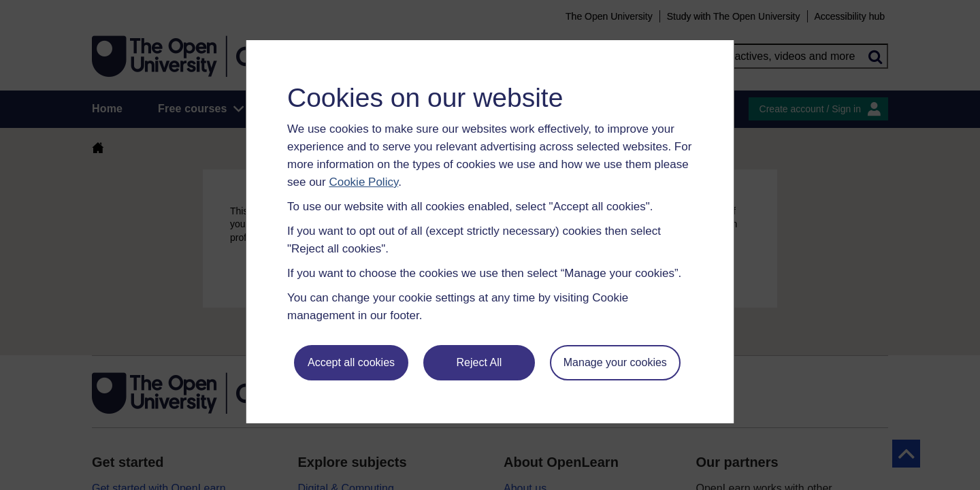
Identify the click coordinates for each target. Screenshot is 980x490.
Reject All (479, 362)
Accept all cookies (351, 362)
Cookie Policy (363, 182)
